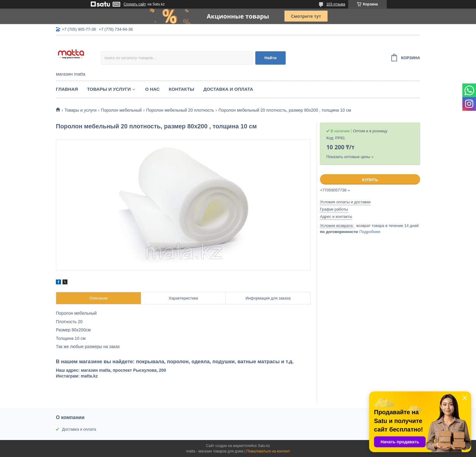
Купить (370, 180)
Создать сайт (135, 4)
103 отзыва (336, 4)
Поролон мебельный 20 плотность (180, 110)
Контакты (182, 89)
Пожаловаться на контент (268, 451)
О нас (152, 89)
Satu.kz (264, 446)
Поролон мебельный (121, 110)
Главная (67, 89)
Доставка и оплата (228, 89)
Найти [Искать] (270, 58)
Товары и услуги (109, 89)
